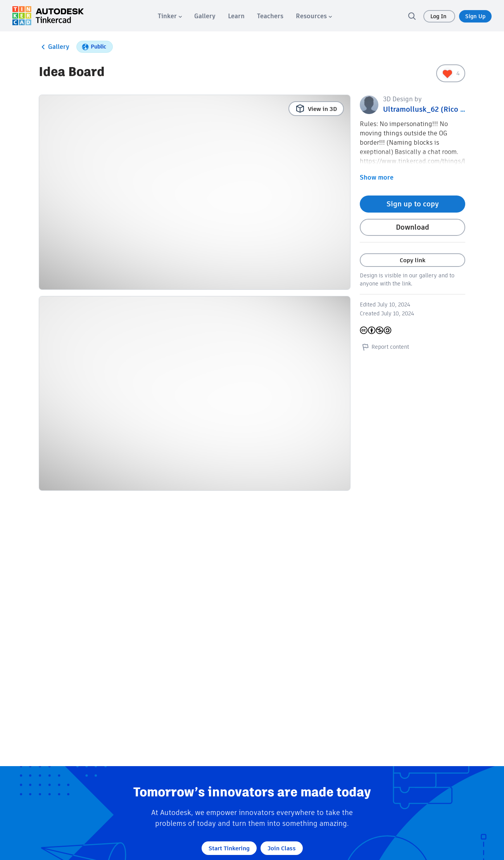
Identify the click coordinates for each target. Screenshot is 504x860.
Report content (384, 347)
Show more (377, 177)
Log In (439, 16)
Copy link (413, 260)
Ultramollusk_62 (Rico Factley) (435, 109)
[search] (412, 16)
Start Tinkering (229, 848)
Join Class (282, 848)
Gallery (54, 47)
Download (413, 227)
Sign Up (475, 16)
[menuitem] (170, 16)
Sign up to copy (413, 204)
